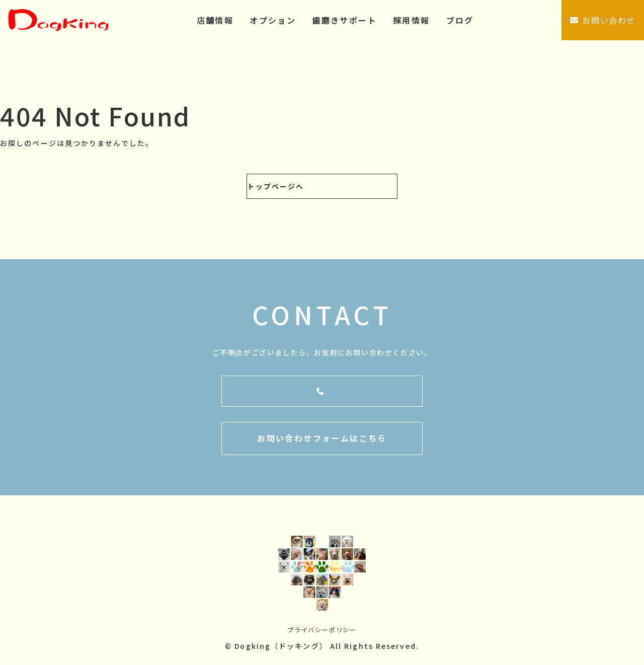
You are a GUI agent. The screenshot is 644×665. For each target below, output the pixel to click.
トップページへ (275, 186)
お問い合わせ (603, 20)
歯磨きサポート (344, 20)
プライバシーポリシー (322, 632)
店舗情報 (215, 20)
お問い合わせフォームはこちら (322, 440)
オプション (273, 20)
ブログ (460, 20)
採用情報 (412, 20)
